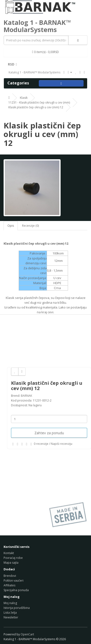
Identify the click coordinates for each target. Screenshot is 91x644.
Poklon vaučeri (14, 581)
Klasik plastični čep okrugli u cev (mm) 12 (36, 107)
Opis (11, 226)
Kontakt (9, 553)
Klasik (24, 98)
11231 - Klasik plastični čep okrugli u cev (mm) (39, 102)
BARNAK (26, 396)
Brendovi (10, 576)
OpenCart (27, 634)
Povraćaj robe (13, 558)
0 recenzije (41, 444)
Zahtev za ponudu (49, 433)
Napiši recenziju (62, 444)
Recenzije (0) (30, 226)
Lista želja (10, 613)
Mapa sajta (11, 563)
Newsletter (11, 617)
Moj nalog (10, 603)
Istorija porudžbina (17, 608)
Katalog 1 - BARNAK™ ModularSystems (37, 26)
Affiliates (9, 585)
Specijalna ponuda (16, 590)
